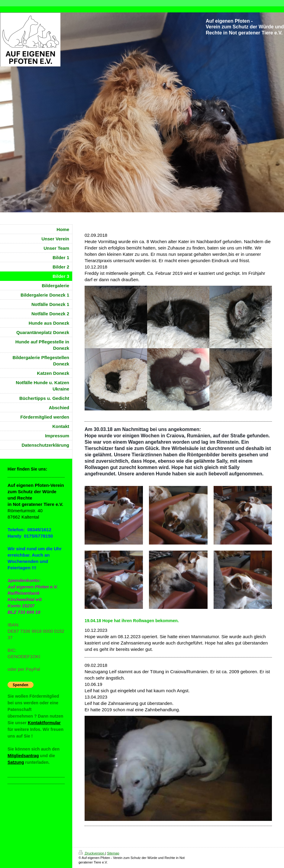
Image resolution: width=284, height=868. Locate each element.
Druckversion (92, 853)
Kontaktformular (44, 723)
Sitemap (113, 853)
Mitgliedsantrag (23, 756)
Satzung (16, 762)
